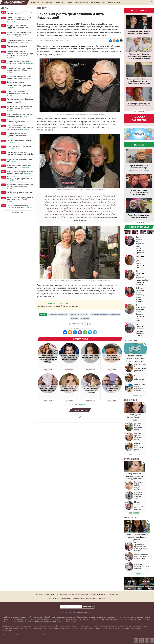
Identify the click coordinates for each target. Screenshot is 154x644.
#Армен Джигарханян (79, 314)
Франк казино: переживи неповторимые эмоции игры (17, 93)
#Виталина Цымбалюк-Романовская (105, 314)
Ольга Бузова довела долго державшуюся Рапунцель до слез (48, 388)
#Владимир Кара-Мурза (58, 314)
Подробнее (48, 370)
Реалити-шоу (114, 2)
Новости (35, 2)
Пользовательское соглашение (85, 598)
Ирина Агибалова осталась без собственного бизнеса (69, 388)
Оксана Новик (44, 41)
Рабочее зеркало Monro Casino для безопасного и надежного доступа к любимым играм (20, 101)
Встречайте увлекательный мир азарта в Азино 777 (19, 166)
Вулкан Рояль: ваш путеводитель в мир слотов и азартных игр (20, 200)
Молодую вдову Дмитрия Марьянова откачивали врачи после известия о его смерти (139, 56)
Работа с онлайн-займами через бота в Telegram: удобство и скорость (19, 35)
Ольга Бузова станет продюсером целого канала (91, 358)
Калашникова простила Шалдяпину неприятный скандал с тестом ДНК (48, 359)
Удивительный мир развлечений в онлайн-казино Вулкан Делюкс (19, 109)
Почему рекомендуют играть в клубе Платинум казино (20, 206)
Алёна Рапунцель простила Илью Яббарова (112, 388)
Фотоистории (82, 2)
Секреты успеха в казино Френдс (19, 142)
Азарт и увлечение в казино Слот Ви (19, 161)
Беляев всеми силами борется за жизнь (58, 306)
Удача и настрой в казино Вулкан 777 (19, 147)
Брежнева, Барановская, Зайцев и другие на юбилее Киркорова (69, 358)
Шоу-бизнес (131, 340)
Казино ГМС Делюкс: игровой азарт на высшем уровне (20, 115)
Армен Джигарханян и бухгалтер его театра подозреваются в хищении (139, 168)
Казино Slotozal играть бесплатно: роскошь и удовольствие (20, 121)
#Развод (75, 318)
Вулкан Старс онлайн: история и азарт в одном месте (19, 77)
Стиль (70, 2)
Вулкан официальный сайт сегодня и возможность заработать (20, 186)
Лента (5, 8)
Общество (59, 2)
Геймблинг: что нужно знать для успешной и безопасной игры (19, 19)
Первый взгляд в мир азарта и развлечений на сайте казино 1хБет (20, 154)
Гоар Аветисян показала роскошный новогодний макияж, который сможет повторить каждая (135, 478)
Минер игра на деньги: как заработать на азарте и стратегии (19, 27)
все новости (139, 111)
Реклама (102, 598)
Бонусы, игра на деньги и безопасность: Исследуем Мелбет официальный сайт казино (19, 70)
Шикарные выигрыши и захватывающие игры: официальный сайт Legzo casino (19, 85)
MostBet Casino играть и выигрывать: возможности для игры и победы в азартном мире (20, 55)
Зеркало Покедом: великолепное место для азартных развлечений (19, 179)
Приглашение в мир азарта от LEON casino (18, 47)
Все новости (17, 212)
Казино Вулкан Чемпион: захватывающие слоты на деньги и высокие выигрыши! (20, 128)
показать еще (80, 405)
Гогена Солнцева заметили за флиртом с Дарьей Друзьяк (137, 537)
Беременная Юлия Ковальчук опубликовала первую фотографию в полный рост (139, 81)
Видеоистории (98, 2)
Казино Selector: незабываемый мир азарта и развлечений (20, 172)
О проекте (52, 598)
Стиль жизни (131, 459)
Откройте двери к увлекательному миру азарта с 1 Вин (20, 41)
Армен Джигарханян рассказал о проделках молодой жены (139, 193)
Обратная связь (65, 598)
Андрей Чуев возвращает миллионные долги (112, 358)
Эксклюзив (47, 2)
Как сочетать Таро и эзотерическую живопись (20, 13)
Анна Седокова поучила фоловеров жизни (135, 417)
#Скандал (85, 318)
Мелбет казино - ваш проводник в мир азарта (19, 193)
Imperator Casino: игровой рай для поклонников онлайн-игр (20, 62)
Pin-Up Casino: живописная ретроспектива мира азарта (17, 135)
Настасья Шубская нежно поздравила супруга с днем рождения (91, 389)
